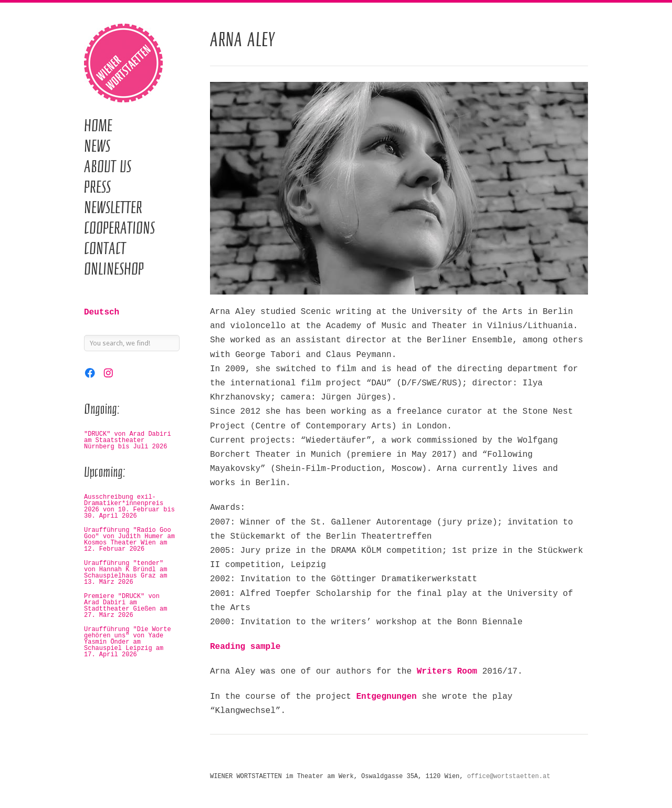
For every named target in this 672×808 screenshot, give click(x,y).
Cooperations (119, 228)
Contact (105, 248)
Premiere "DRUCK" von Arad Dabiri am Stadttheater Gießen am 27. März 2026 (125, 606)
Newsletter (113, 207)
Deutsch (102, 312)
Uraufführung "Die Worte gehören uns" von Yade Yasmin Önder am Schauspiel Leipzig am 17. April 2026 (128, 642)
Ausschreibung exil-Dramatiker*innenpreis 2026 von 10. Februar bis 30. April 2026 (129, 507)
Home (98, 125)
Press (97, 187)
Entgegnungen (386, 697)
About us (108, 166)
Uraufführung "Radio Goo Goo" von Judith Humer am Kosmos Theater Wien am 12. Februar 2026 (129, 540)
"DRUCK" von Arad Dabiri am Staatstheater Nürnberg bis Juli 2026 (128, 440)
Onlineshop (114, 269)
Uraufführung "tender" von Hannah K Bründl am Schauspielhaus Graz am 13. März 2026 (125, 573)
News (97, 146)
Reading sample (245, 647)
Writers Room (447, 671)
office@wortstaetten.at (509, 776)
